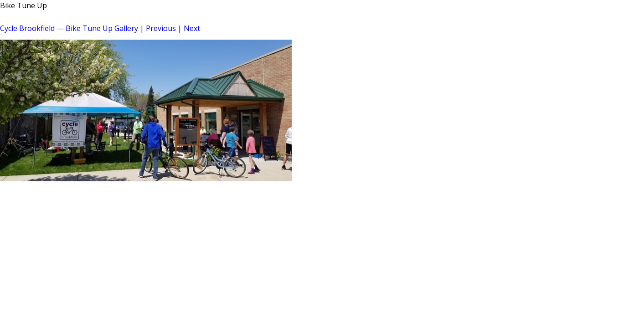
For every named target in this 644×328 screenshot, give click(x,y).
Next (192, 28)
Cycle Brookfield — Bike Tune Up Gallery (69, 28)
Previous (161, 28)
